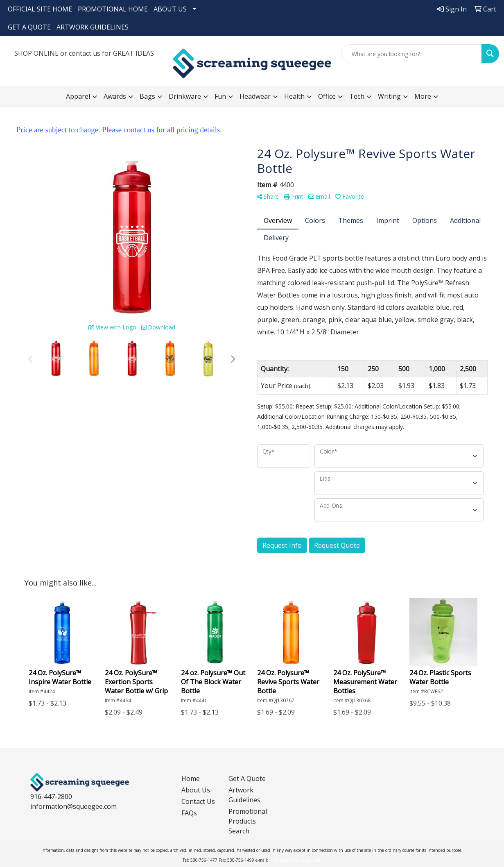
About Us (196, 790)
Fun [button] (220, 96)
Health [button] (294, 96)
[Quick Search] (411, 54)
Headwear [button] (255, 96)
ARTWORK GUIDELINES (93, 27)
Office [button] (327, 96)
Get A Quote (247, 778)
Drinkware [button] (185, 96)
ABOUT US (170, 9)
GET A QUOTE (29, 27)
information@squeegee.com (73, 806)
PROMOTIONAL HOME (113, 9)
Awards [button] (115, 96)
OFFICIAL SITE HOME (40, 9)
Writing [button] (389, 96)
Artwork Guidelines (244, 795)
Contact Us (198, 801)
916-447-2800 (51, 797)
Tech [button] (357, 96)
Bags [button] (147, 96)
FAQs (189, 813)
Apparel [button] (78, 96)
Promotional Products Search (247, 821)
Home (191, 778)
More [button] (423, 96)
